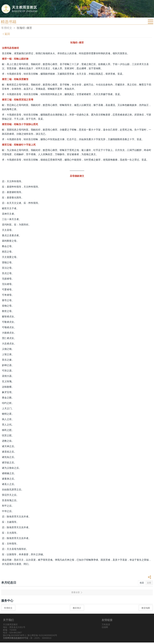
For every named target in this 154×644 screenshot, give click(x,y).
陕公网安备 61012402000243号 (42, 635)
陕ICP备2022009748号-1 (15, 635)
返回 (6, 34)
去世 (149, 583)
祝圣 (142, 583)
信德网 (105, 627)
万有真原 (106, 624)
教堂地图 (146, 608)
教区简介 (77, 608)
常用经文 (7, 28)
